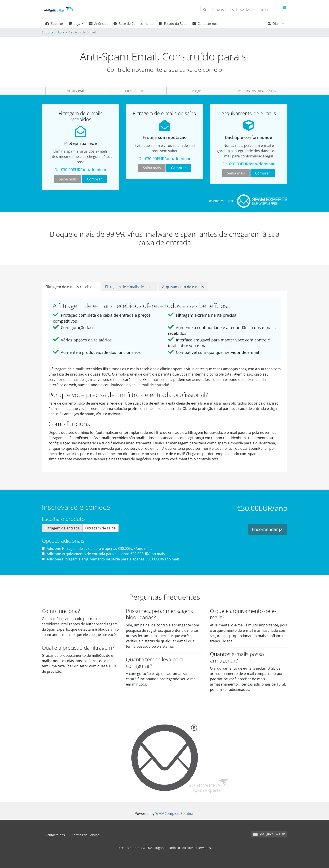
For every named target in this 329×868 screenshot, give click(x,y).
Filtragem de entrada (62, 528)
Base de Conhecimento (134, 23)
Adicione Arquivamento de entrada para (103, 554)
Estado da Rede (173, 23)
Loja (75, 23)
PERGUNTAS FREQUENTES (257, 91)
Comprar (94, 179)
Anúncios (98, 23)
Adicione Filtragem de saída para (97, 548)
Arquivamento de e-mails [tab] (183, 287)
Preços (197, 91)
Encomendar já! (268, 529)
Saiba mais (68, 179)
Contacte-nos (205, 23)
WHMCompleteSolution (175, 814)
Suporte (54, 23)
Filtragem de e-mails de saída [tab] (129, 287)
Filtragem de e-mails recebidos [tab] (71, 287)
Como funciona (136, 91)
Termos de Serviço (86, 835)
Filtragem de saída (100, 528)
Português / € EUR (269, 834)
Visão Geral (76, 91)
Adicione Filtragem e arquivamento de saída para (111, 559)
